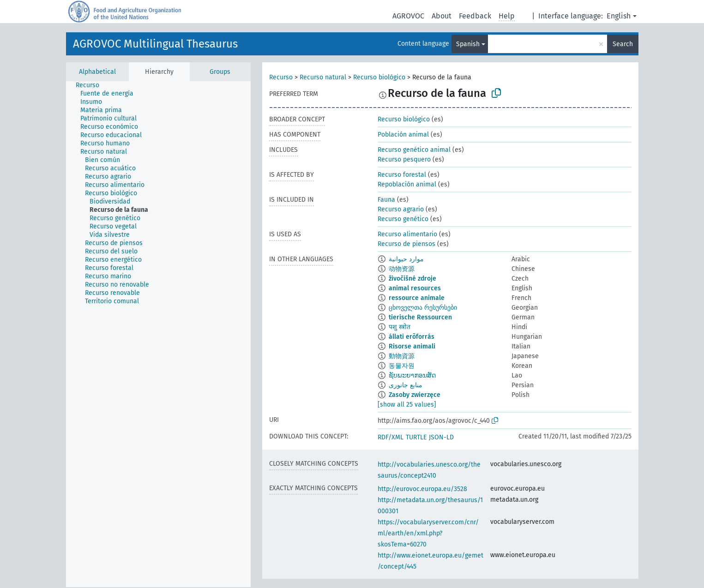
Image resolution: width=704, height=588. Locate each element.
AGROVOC (408, 16)
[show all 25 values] (407, 405)
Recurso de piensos (406, 244)
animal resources (415, 288)
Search (623, 44)
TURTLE (416, 437)
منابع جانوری (406, 385)
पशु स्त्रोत (400, 327)
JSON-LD (441, 437)
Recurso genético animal (414, 150)
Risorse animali (412, 346)
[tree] (158, 334)
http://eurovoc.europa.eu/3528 (422, 489)
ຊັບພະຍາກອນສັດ (412, 375)
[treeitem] (91, 85)
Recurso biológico (379, 77)
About (442, 16)
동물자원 (402, 366)
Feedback (475, 16)
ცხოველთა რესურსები (423, 308)
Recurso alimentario (407, 234)
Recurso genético (403, 219)
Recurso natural (323, 77)
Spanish (468, 44)
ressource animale (417, 298)
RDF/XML (391, 437)
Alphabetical (97, 72)
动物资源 (402, 269)
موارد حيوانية (406, 259)
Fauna (386, 200)
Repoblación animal (407, 184)
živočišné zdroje (412, 279)
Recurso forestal (402, 175)
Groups (220, 72)
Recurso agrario (401, 209)
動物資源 (402, 356)
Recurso (281, 77)
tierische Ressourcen (420, 317)
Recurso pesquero (404, 159)
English (619, 16)
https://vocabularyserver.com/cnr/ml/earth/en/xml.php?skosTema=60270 (428, 533)
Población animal (403, 135)
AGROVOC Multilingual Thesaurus (155, 44)
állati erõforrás (412, 337)
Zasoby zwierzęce (415, 395)
